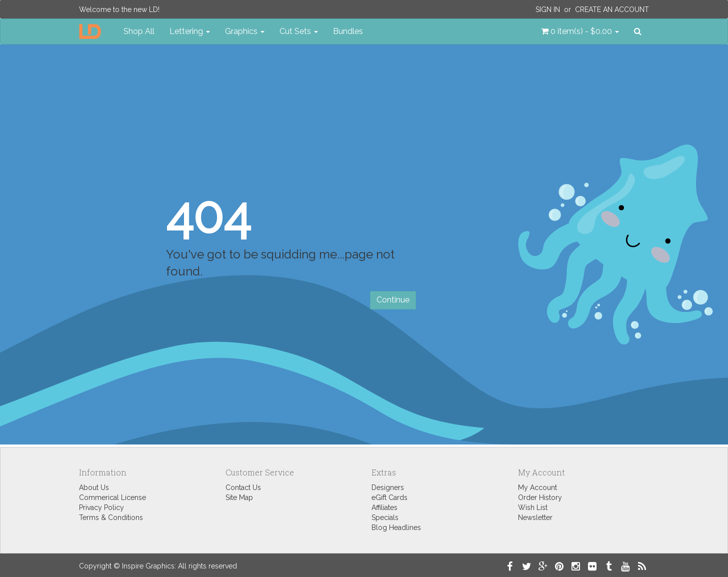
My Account (537, 487)
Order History (540, 497)
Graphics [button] (245, 31)
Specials (385, 517)
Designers (388, 487)
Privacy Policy (101, 507)
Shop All (139, 31)
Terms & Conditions (111, 517)
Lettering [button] (190, 31)
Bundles (348, 31)
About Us (94, 487)
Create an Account (612, 9)
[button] (580, 31)
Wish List (533, 507)
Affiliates (384, 507)
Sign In (548, 9)
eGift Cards (389, 497)
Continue (393, 300)
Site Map (239, 497)
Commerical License (112, 497)
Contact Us (243, 487)
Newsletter (535, 517)
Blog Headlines (396, 527)
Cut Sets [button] (299, 31)
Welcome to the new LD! (119, 9)
